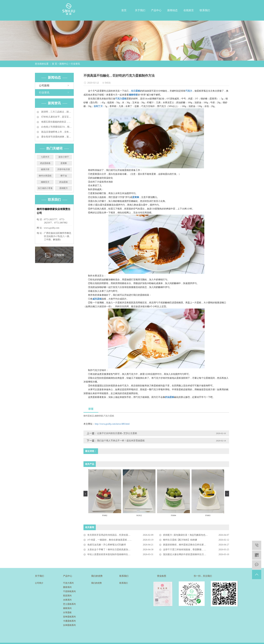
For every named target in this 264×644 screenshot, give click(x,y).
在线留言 (189, 10)
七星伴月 (45, 157)
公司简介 (39, 583)
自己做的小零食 (45, 188)
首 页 (55, 64)
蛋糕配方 (64, 188)
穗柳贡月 (45, 182)
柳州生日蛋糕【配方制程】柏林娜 (180, 540)
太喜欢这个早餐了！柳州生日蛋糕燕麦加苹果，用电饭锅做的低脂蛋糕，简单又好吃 (120, 550)
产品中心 (156, 10)
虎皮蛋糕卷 (45, 163)
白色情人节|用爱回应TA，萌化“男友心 (56, 127)
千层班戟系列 (69, 591)
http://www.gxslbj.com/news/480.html (112, 424)
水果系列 (67, 600)
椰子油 (64, 176)
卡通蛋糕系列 (69, 621)
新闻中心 (64, 64)
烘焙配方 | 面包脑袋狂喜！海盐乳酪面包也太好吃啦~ (189, 535)
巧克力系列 (68, 583)
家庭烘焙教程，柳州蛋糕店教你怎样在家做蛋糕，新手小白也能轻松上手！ (196, 545)
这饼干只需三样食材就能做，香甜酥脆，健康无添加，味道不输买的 (196, 550)
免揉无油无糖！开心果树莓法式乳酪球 (107, 545)
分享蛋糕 (67, 612)
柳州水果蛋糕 (45, 176)
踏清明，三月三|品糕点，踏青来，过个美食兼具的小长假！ (56, 112)
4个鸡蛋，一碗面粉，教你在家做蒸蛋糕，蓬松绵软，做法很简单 (120, 540)
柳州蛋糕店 (89, 416)
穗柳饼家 (99, 416)
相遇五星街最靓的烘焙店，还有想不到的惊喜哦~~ (56, 122)
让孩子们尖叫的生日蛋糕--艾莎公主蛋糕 (117, 433)
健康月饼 (45, 169)
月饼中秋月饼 (64, 169)
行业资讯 (75, 64)
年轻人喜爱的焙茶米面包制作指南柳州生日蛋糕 (111, 554)
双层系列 (67, 596)
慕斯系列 (67, 608)
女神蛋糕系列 (69, 625)
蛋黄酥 (64, 163)
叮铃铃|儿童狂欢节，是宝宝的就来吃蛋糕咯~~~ (56, 117)
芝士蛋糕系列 (69, 604)
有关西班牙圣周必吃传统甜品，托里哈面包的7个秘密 (114, 535)
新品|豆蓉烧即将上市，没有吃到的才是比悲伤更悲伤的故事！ (56, 132)
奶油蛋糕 (64, 182)
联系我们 (205, 10)
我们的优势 (96, 583)
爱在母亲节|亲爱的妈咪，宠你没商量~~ (56, 137)
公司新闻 (44, 86)
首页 (124, 10)
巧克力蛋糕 (109, 416)
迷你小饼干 (64, 157)
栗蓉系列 (67, 587)
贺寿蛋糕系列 (69, 617)
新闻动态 (172, 10)
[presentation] (85, 494)
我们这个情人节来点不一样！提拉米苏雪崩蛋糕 (121, 441)
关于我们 (140, 10)
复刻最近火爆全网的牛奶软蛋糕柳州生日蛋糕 (186, 554)
